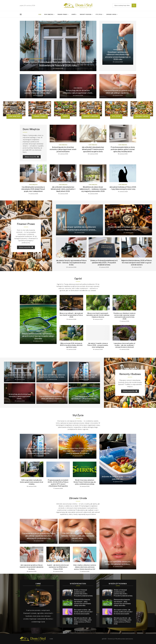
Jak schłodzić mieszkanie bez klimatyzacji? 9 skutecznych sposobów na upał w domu (93, 149)
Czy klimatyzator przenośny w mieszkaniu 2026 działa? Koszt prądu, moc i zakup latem (33, 189)
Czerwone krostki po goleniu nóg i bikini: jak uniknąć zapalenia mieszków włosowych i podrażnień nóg (39, 536)
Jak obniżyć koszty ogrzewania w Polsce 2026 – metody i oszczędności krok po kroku (71, 263)
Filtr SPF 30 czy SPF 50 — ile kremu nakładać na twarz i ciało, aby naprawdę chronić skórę (77, 536)
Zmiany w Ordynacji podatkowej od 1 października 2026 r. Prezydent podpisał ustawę (104, 263)
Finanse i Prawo (62, 14)
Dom (40, 14)
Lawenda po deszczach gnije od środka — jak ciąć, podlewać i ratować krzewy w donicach (124, 345)
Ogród (74, 14)
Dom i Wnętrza (49, 14)
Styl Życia (99, 14)
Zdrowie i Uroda (111, 14)
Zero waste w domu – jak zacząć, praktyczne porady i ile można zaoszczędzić (83, 612)
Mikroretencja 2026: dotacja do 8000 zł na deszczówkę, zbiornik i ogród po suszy (71, 345)
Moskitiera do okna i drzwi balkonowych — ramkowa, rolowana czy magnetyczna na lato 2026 (93, 189)
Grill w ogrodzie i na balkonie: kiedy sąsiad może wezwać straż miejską (32, 482)
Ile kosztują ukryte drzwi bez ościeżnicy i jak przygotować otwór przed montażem (63, 149)
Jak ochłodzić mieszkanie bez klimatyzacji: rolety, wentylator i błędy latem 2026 (63, 189)
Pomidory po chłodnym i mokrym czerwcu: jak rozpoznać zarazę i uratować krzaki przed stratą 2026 (124, 316)
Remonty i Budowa (86, 14)
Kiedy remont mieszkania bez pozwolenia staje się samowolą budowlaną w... (20, 375)
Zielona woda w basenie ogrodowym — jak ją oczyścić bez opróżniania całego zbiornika (38, 336)
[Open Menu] (21, 14)
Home (51, 639)
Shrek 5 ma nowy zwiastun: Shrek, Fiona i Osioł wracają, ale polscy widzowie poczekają (85, 482)
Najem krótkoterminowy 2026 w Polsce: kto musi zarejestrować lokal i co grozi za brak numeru (137, 263)
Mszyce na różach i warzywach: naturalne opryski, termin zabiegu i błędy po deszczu (98, 315)
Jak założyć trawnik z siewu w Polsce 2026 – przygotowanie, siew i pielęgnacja (98, 345)
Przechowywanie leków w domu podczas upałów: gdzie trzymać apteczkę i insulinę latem (123, 149)
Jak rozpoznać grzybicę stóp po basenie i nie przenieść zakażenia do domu (32, 567)
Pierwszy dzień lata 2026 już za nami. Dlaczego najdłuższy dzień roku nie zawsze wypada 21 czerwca (77, 451)
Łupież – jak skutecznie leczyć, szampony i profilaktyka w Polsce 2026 (58, 567)
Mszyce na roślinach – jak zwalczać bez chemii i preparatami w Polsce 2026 (71, 315)
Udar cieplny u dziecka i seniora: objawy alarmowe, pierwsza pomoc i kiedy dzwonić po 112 (85, 567)
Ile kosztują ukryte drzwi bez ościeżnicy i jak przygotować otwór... (20, 396)
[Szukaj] (124, 5)
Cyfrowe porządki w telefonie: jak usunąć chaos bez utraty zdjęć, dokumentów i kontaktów (39, 451)
